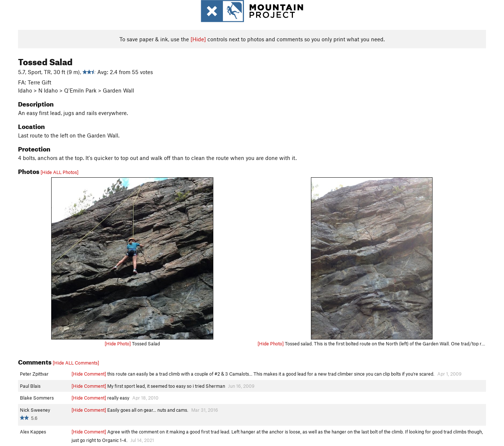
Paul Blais (30, 386)
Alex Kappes (33, 432)
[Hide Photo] (118, 344)
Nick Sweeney (35, 410)
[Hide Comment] (89, 374)
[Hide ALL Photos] (59, 172)
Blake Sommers (37, 398)
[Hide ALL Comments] (76, 363)
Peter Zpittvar (34, 374)
